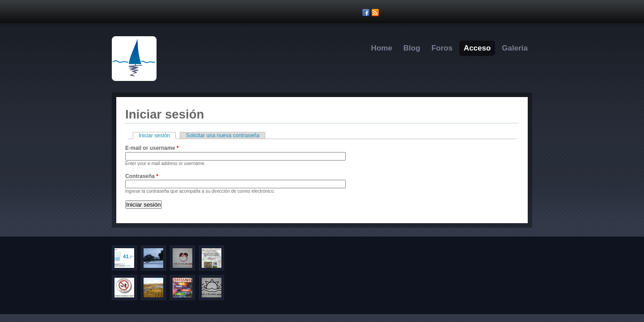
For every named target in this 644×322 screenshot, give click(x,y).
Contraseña (142, 176)
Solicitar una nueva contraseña (222, 136)
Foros (442, 48)
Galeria (515, 48)
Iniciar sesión (157, 136)
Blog (412, 48)
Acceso (477, 48)
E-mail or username (152, 148)
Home (382, 48)
